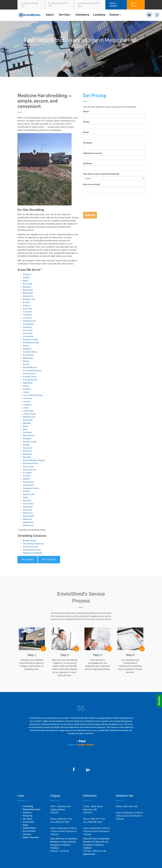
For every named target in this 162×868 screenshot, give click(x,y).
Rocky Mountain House (34, 460)
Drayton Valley (30, 352)
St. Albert (27, 473)
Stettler (27, 479)
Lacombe (27, 398)
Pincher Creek (30, 442)
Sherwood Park (30, 463)
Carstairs (27, 318)
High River (28, 383)
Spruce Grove (30, 470)
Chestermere (29, 321)
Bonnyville (28, 296)
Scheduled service (32, 550)
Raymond (27, 448)
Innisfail (27, 389)
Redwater (28, 454)
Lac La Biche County (33, 395)
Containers (82, 15)
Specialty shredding (33, 553)
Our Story (27, 819)
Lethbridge (28, 411)
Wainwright (28, 516)
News (26, 825)
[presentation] (104, 201)
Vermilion (28, 510)
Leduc (26, 408)
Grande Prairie (30, 380)
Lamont (27, 401)
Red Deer (27, 451)
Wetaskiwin (28, 522)
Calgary (27, 305)
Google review (85, 745)
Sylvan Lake (29, 494)
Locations (99, 15)
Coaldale (27, 327)
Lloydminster (29, 414)
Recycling (28, 559)
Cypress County (30, 339)
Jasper (26, 392)
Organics (27, 813)
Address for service (93, 153)
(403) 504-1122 (130, 806)
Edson (26, 361)
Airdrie (26, 278)
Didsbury (27, 349)
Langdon (27, 405)
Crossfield (28, 336)
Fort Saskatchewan (32, 371)
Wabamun (28, 513)
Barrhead (28, 284)
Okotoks (27, 423)
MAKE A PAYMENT (113, 5)
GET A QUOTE (134, 5)
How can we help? (92, 184)
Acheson (27, 274)
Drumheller (29, 355)
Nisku (26, 426)
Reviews (159, 701)
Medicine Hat (29, 417)
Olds (25, 429)
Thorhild (27, 501)
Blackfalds (28, 293)
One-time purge (31, 547)
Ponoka (26, 445)
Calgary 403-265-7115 (30, 5)
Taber (26, 497)
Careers (27, 834)
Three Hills (28, 504)
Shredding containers (33, 544)
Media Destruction (32, 809)
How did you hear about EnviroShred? (101, 174)
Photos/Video (29, 828)
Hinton (26, 386)
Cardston (27, 315)
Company (88, 143)
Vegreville (28, 507)
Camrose (27, 309)
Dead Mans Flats (31, 343)
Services (65, 15)
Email (86, 132)
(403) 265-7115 (65, 819)
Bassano (27, 287)
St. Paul (27, 476)
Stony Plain (28, 482)
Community (28, 822)
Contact (115, 15)
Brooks (26, 302)
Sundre (26, 491)
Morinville (28, 420)
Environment (29, 831)
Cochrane (28, 330)
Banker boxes (30, 541)
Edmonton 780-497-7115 (58, 5)
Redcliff (27, 457)
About (50, 15)
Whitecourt (28, 525)
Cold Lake (28, 333)
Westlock (27, 519)
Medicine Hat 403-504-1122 (89, 5)
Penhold (27, 439)
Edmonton (28, 358)
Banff (25, 281)
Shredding (28, 806)
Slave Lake (28, 467)
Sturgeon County (31, 488)
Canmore (27, 312)
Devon (26, 346)
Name (86, 111)
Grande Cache (30, 377)
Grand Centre (29, 374)
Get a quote (49, 559)
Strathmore (29, 485)
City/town (88, 164)
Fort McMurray (30, 367)
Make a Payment (31, 837)
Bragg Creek (29, 299)
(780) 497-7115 (98, 819)
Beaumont (28, 290)
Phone (86, 122)
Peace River (29, 435)
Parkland (27, 432)
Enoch (26, 364)
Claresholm (29, 324)
